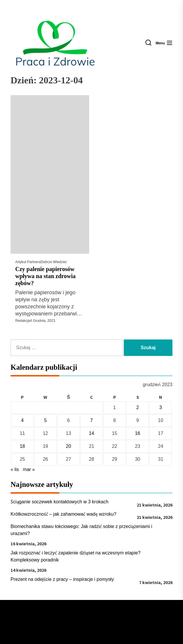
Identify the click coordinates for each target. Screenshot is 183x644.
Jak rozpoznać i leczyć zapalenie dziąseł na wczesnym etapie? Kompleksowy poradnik (76, 556)
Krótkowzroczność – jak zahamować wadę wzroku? (63, 514)
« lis (15, 469)
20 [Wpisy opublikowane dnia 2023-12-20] (69, 446)
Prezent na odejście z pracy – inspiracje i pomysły (62, 579)
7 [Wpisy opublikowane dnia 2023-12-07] (92, 420)
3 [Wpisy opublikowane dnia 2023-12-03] (161, 407)
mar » (29, 469)
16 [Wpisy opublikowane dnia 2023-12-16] (138, 433)
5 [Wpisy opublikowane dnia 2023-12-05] (45, 420)
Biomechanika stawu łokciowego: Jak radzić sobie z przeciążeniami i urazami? (81, 530)
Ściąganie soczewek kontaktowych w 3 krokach (60, 502)
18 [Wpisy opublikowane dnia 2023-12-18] (22, 446)
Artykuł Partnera (28, 262)
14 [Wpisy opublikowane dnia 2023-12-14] (91, 433)
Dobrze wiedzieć (54, 262)
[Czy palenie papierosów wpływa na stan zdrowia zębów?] (50, 174)
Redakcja (23, 321)
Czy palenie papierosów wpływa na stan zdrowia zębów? (45, 276)
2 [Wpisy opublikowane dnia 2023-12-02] (138, 407)
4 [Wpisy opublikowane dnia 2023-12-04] (22, 420)
